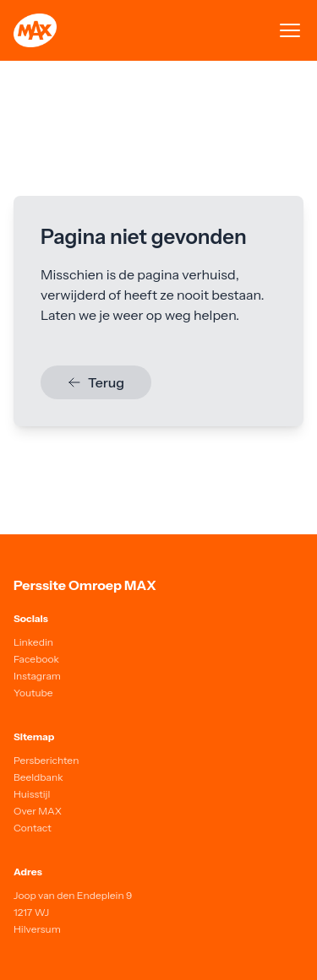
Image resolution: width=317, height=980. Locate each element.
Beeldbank (38, 777)
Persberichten (46, 760)
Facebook (36, 659)
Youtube (33, 693)
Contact (33, 828)
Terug (96, 382)
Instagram (37, 676)
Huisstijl (32, 794)
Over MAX (38, 811)
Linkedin (33, 642)
